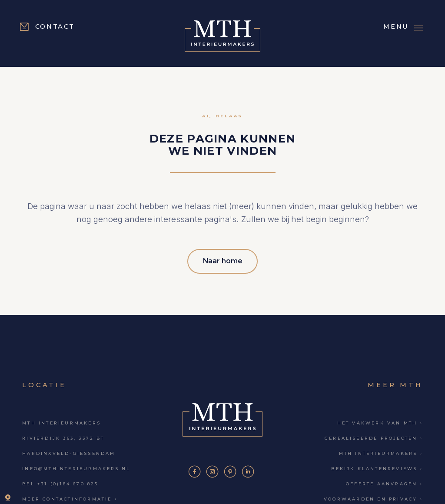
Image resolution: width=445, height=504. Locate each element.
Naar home (223, 260)
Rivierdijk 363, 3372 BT (63, 436)
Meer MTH (395, 383)
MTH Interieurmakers (61, 421)
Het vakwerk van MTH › (380, 421)
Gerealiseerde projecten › (374, 436)
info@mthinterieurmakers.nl (76, 467)
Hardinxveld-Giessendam (69, 452)
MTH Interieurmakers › (381, 452)
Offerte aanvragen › (384, 482)
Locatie (44, 383)
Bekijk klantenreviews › (377, 467)
